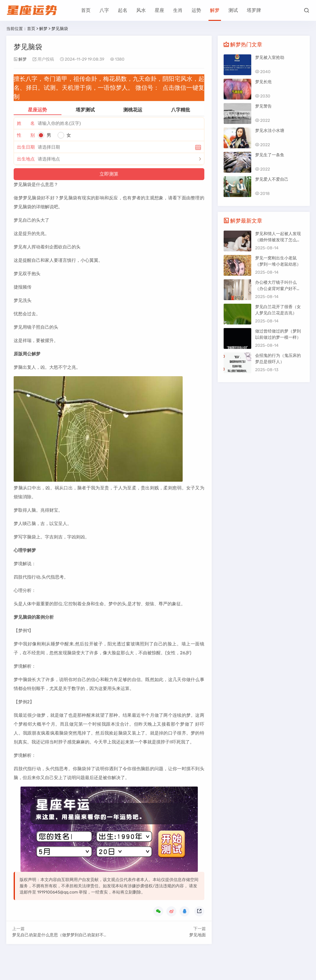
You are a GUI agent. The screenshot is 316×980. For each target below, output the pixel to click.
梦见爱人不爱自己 (272, 179)
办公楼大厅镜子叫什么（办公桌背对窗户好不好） (276, 289)
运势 (196, 10)
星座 (159, 10)
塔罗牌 (254, 10)
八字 (104, 10)
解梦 (215, 10)
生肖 (178, 10)
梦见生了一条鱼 (270, 155)
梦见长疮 (263, 82)
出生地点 (26, 159)
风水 (141, 10)
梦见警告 (263, 106)
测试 (233, 10)
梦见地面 (197, 935)
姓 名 (26, 123)
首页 (86, 10)
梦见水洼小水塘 (270, 131)
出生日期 (26, 147)
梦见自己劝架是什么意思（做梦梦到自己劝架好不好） (62, 935)
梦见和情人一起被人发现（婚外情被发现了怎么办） (278, 240)
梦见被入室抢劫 (270, 57)
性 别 (26, 135)
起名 (123, 10)
